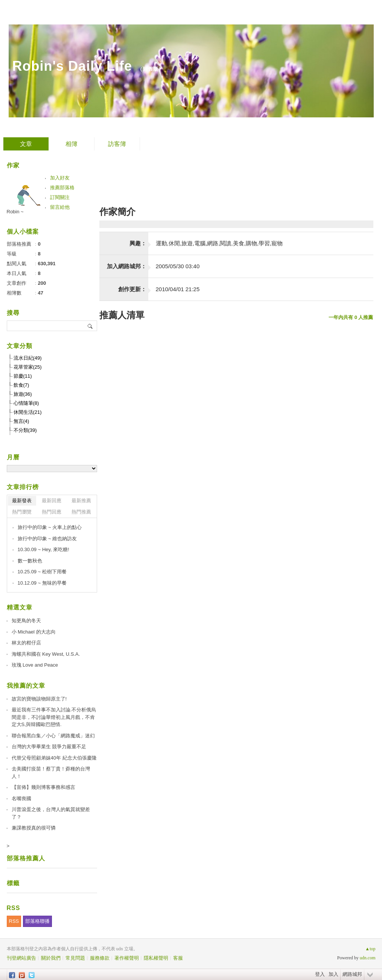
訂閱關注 (60, 197)
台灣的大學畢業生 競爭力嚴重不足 (49, 747)
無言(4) (21, 421)
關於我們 (51, 958)
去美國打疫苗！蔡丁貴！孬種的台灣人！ (51, 773)
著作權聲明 (127, 958)
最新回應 (52, 501)
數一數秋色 (30, 561)
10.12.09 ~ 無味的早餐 (42, 583)
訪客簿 (117, 144)
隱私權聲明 (156, 958)
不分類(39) (25, 430)
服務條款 (100, 958)
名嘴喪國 (21, 798)
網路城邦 (352, 974)
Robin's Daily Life (72, 66)
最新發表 (22, 501)
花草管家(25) (28, 367)
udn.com (368, 958)
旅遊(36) (23, 394)
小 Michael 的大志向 (34, 632)
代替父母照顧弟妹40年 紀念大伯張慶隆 (54, 758)
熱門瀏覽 (22, 512)
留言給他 (60, 207)
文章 (26, 144)
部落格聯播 (37, 921)
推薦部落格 (62, 188)
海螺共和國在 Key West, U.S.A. (46, 654)
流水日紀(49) (28, 358)
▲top (370, 949)
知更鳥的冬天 (26, 621)
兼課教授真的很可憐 (34, 828)
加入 (333, 974)
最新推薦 (81, 501)
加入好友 (60, 178)
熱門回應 (52, 512)
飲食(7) (21, 385)
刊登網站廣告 (21, 958)
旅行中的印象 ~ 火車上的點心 (50, 527)
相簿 (72, 144)
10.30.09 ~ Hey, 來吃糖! (43, 549)
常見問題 (75, 958)
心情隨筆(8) (26, 403)
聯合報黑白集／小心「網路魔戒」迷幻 (53, 736)
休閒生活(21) (28, 412)
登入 (320, 974)
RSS (14, 921)
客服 (178, 958)
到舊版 (151, 69)
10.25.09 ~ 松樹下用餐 (42, 572)
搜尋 (91, 326)
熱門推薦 (81, 512)
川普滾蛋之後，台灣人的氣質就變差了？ (51, 813)
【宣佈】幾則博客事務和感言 (43, 787)
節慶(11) (23, 376)
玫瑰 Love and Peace (35, 665)
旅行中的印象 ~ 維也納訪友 (47, 539)
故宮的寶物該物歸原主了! (39, 699)
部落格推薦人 (26, 858)
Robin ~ (15, 212)
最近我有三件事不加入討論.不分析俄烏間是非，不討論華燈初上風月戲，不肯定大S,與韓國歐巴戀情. (54, 717)
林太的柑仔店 (26, 643)
